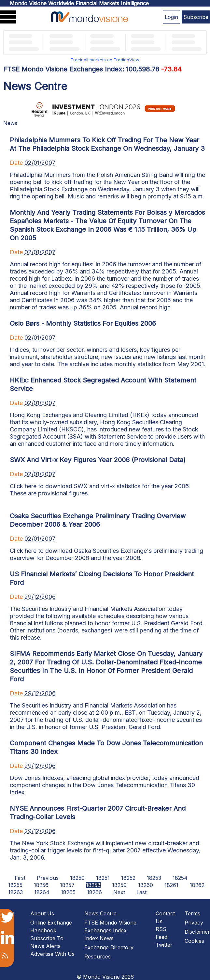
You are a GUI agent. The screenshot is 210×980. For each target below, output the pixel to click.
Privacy (194, 923)
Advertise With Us (52, 954)
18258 (93, 885)
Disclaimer (197, 932)
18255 (15, 885)
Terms (192, 913)
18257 (67, 885)
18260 (146, 885)
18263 (15, 892)
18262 (197, 885)
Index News (99, 938)
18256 (41, 885)
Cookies (194, 941)
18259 (119, 885)
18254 (180, 878)
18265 (68, 892)
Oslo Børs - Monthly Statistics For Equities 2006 (83, 323)
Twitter (164, 945)
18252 (128, 878)
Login (171, 17)
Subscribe (196, 17)
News (10, 123)
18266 (94, 892)
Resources (98, 957)
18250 (77, 878)
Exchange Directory (109, 947)
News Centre (100, 913)
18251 (103, 878)
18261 (171, 885)
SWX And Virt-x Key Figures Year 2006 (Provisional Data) (98, 460)
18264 (42, 892)
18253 (154, 878)
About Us (42, 913)
